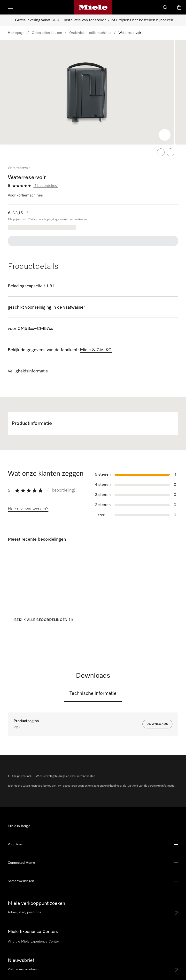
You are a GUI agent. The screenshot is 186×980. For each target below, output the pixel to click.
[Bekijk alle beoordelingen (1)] (42, 612)
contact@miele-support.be (85, 955)
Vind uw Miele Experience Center (33, 905)
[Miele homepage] (93, 7)
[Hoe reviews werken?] (28, 502)
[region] (93, 96)
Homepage (16, 33)
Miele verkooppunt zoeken (36, 867)
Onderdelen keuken (47, 33)
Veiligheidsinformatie (28, 364)
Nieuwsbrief (21, 924)
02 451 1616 (74, 949)
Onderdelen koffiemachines (90, 33)
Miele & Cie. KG (96, 342)
